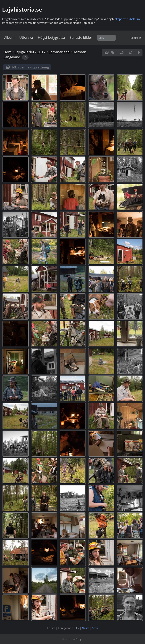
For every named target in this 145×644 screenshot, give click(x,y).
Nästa (86, 628)
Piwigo (79, 639)
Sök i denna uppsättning (30, 67)
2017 (41, 52)
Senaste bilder (81, 37)
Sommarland (59, 52)
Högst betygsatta (51, 37)
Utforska (26, 37)
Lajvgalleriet (24, 52)
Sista (95, 628)
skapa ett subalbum (127, 19)
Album (9, 37)
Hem (7, 52)
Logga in (136, 38)
